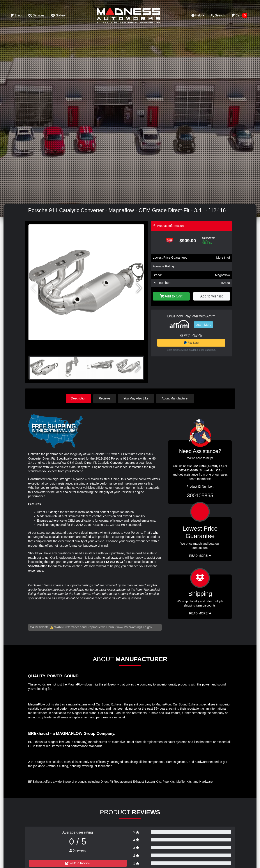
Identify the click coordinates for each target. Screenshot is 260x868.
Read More (200, 555)
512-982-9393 (113, 562)
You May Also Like (137, 398)
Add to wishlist (211, 296)
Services (36, 15)
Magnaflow (223, 275)
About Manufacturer (176, 398)
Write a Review (78, 863)
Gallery (58, 15)
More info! (223, 258)
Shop (16, 15)
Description (79, 398)
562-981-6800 (38, 566)
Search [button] (218, 15)
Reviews (105, 398)
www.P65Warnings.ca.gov (134, 627)
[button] (139, 288)
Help (198, 15)
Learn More (203, 325)
